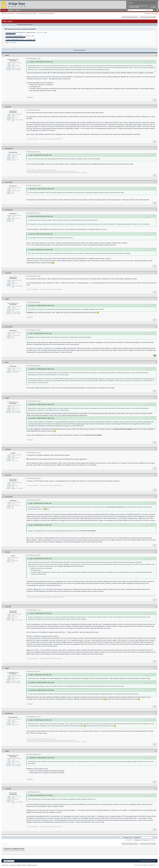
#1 (156, 55)
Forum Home (12, 865)
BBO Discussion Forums (8, 13)
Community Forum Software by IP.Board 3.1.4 (145, 865)
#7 (156, 299)
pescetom (9, 182)
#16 (156, 668)
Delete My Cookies (21, 865)
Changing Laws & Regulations (47, 13)
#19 (156, 789)
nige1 (7, 55)
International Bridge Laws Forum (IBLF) (27, 13)
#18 (156, 751)
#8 (156, 327)
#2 (156, 107)
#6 (156, 273)
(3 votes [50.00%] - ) (30, 39)
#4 (156, 182)
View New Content (149, 13)
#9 (156, 363)
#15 (156, 607)
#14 (156, 552)
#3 (156, 149)
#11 (156, 449)
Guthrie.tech (30, 97)
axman (8, 552)
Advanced (157, 10)
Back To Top (5, 865)
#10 (156, 398)
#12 (156, 475)
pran (7, 362)
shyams (8, 449)
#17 (156, 714)
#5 (156, 210)
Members (11, 10)
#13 (156, 497)
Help (153, 7)
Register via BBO (134, 7)
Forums (4, 10)
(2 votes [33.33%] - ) (29, 36)
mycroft (8, 107)
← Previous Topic (128, 840)
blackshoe (9, 149)
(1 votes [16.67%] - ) (41, 33)
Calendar (18, 10)
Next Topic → (154, 840)
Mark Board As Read (32, 865)
